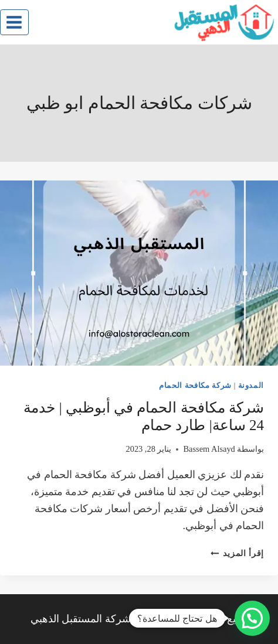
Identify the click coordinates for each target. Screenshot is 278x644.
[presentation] (139, 273)
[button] (252, 618)
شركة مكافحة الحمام (195, 386)
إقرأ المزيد (237, 553)
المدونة (251, 386)
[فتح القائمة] (14, 22)
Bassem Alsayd (209, 449)
